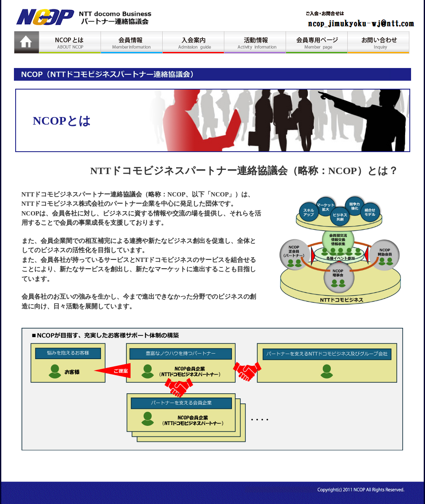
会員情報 (132, 42)
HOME (27, 42)
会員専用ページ (317, 42)
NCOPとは (70, 42)
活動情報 (255, 42)
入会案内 (193, 42)
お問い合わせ (379, 42)
